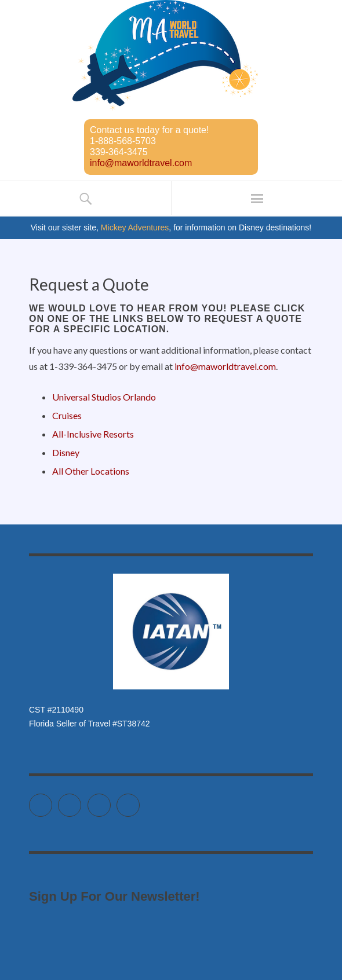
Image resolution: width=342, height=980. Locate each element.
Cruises (67, 415)
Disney (66, 452)
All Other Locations (91, 471)
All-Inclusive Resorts (93, 434)
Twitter (52, 800)
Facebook (81, 800)
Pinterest (139, 800)
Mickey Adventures (135, 227)
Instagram (110, 800)
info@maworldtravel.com (141, 163)
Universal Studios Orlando (104, 397)
